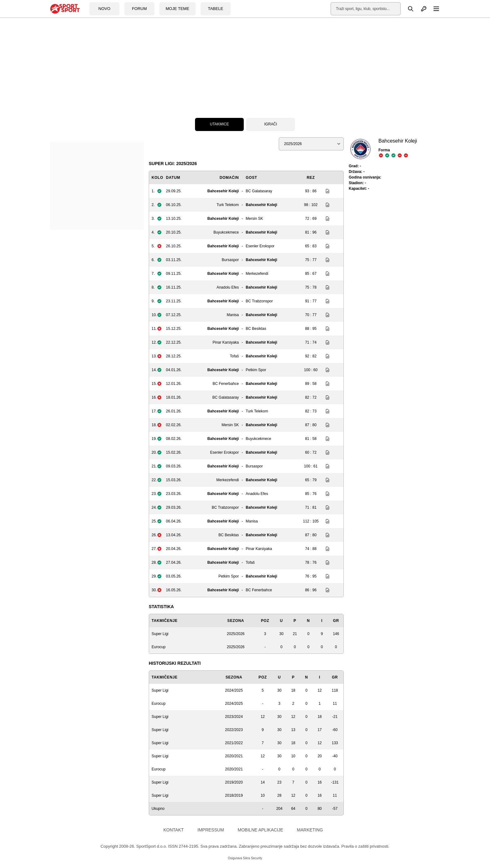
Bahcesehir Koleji (223, 191)
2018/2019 (234, 795)
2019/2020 (234, 782)
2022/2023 (234, 730)
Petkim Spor (256, 370)
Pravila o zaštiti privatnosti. (365, 846)
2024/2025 (234, 690)
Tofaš (235, 356)
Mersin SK (254, 219)
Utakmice (219, 124)
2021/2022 (234, 743)
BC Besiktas (256, 329)
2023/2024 (234, 717)
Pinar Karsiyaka (226, 342)
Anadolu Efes (228, 287)
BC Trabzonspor (259, 301)
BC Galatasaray (259, 191)
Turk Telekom (228, 205)
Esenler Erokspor (260, 246)
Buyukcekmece (226, 232)
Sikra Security (252, 858)
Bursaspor (230, 260)
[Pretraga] (407, 9)
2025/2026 (236, 634)
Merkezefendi (257, 274)
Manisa (233, 315)
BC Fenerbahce (226, 384)
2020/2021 (234, 756)
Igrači (270, 124)
